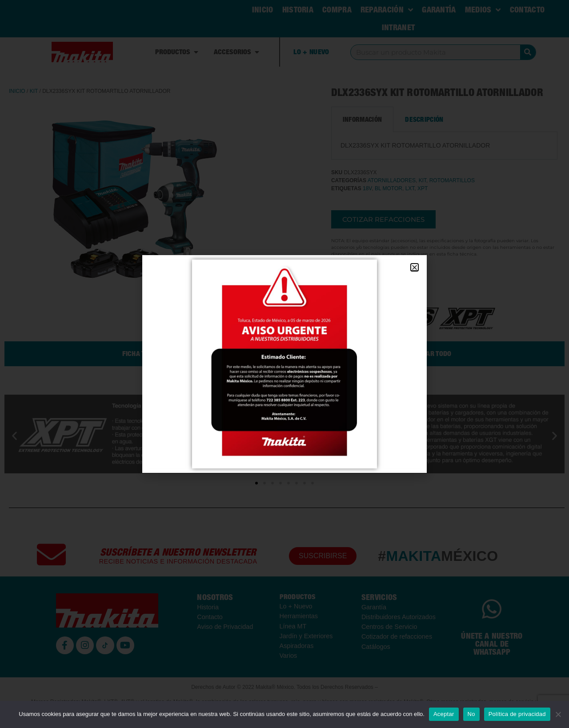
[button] (415, 267)
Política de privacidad (517, 714)
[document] (284, 364)
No (471, 714)
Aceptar (444, 714)
